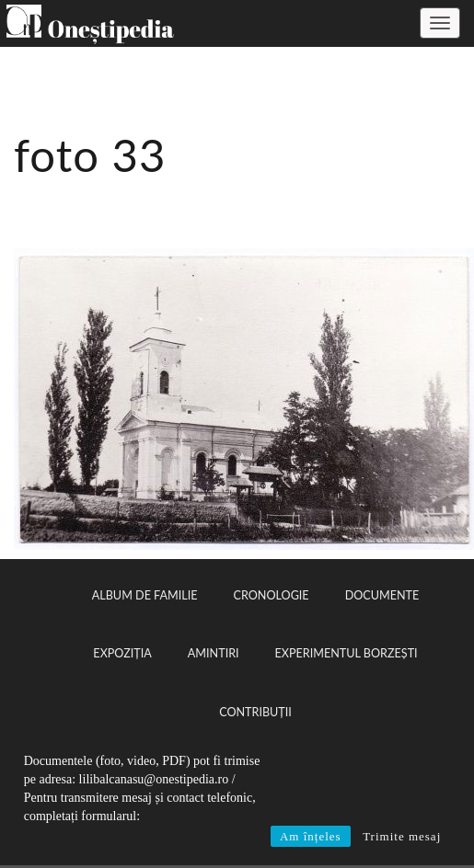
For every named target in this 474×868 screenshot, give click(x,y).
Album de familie (145, 595)
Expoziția (122, 653)
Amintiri (214, 653)
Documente (382, 595)
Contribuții (255, 712)
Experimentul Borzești (347, 653)
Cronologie (272, 595)
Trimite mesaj (402, 836)
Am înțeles (311, 836)
